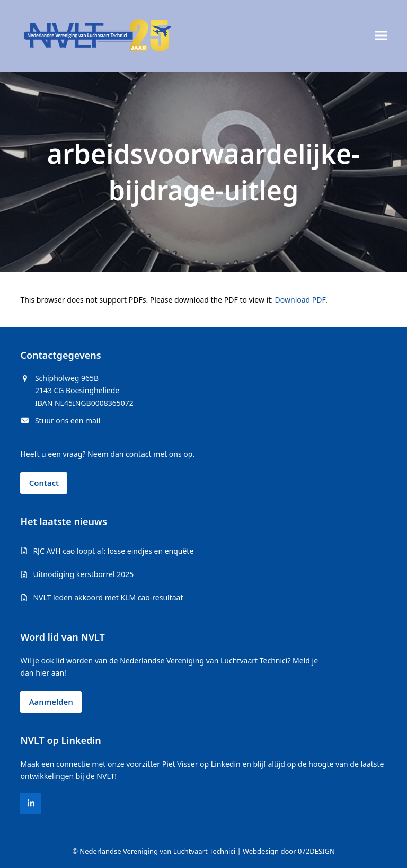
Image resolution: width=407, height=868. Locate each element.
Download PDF (300, 300)
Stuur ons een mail (68, 420)
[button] (381, 36)
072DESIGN (316, 851)
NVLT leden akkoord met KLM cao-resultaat (108, 597)
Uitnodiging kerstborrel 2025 (83, 574)
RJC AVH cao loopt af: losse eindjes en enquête (113, 551)
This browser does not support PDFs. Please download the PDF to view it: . (174, 300)
